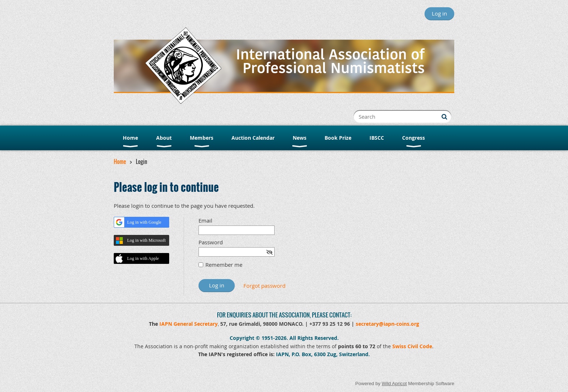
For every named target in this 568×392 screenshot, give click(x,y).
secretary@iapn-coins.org (387, 324)
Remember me (224, 265)
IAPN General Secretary (189, 324)
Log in (439, 13)
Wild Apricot (394, 383)
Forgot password (264, 286)
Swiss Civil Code (412, 346)
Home (120, 161)
